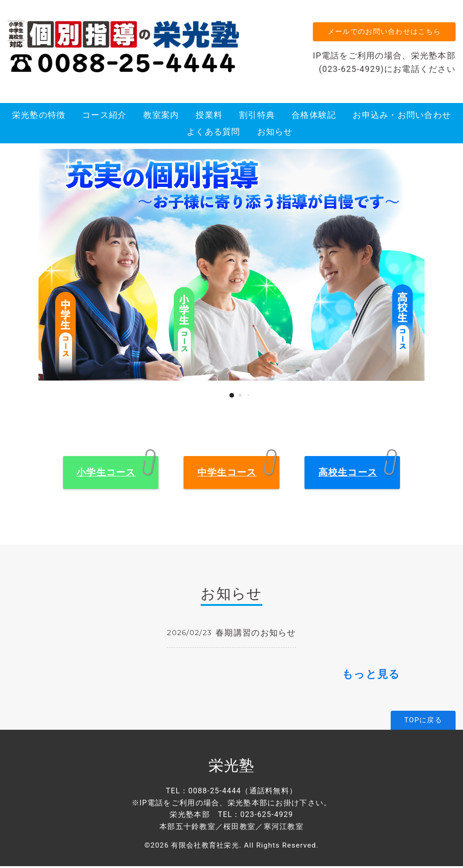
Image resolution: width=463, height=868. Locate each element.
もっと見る (371, 676)
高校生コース (348, 474)
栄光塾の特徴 (39, 117)
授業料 (209, 117)
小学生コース (106, 474)
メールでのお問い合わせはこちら (383, 32)
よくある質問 (214, 134)
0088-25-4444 (215, 793)
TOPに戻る (423, 722)
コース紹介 (104, 117)
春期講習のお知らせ (256, 634)
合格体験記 (314, 117)
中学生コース (227, 474)
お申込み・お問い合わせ (402, 117)
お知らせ (275, 134)
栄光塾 (232, 767)
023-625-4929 (266, 816)
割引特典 (257, 117)
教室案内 (161, 117)
